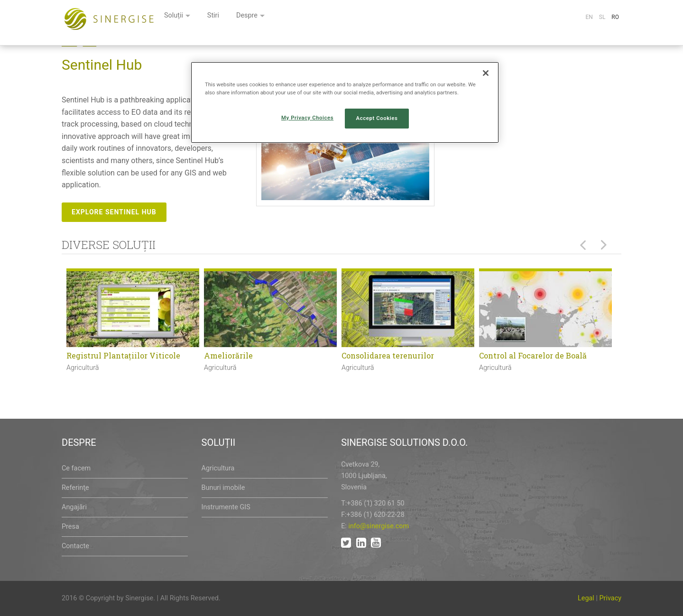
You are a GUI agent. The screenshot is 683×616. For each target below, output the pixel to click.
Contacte (75, 546)
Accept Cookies (377, 118)
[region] (345, 102)
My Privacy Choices (307, 118)
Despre (363, 18)
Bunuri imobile (223, 488)
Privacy (611, 598)
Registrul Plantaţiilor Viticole (123, 355)
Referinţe (75, 488)
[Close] (486, 73)
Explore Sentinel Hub (114, 212)
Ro (615, 17)
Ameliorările (228, 355)
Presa (70, 527)
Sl (602, 17)
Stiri (328, 18)
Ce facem (76, 468)
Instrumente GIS (226, 507)
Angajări (74, 507)
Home (69, 44)
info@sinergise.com (378, 526)
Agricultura (218, 468)
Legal (586, 598)
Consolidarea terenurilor (388, 355)
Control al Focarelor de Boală (533, 355)
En (589, 17)
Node (90, 44)
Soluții (286, 18)
